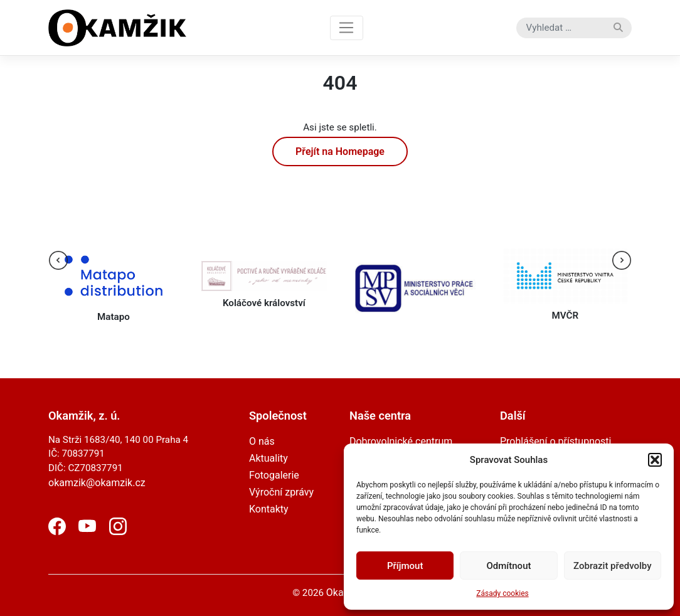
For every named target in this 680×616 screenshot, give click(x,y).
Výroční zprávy (281, 492)
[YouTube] (87, 532)
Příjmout (405, 566)
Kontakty (269, 509)
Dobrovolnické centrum (401, 441)
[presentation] (58, 260)
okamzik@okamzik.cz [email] (97, 483)
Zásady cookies (502, 593)
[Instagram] (118, 532)
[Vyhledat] (618, 28)
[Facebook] (57, 532)
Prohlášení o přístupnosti (556, 441)
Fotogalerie (274, 475)
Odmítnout (509, 566)
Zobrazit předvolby (613, 566)
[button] (655, 460)
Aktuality (268, 458)
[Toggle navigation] (347, 28)
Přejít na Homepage (340, 151)
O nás (262, 441)
